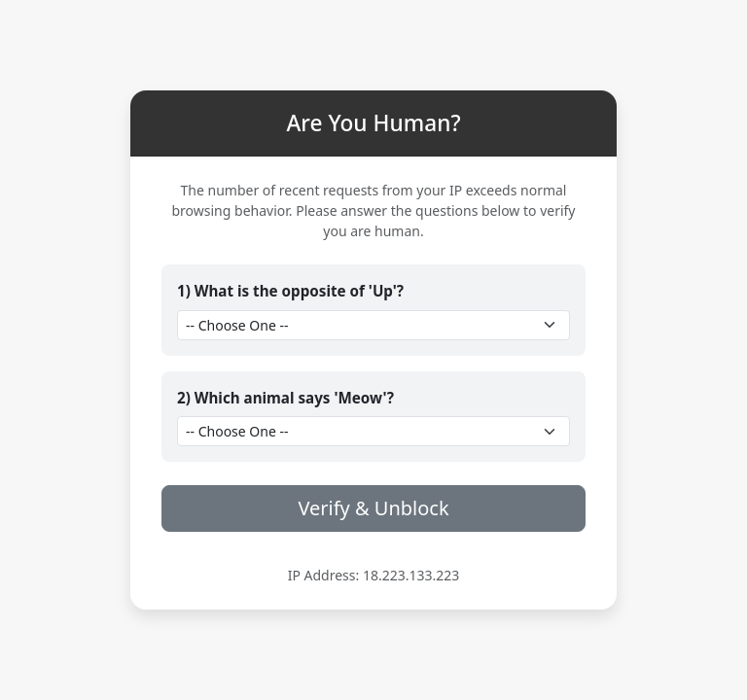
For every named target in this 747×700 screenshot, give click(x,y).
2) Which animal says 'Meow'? (285, 398)
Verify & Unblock (373, 508)
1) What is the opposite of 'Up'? (290, 291)
